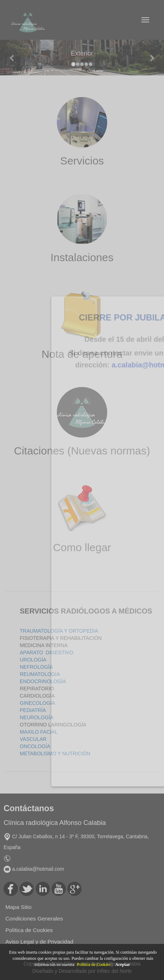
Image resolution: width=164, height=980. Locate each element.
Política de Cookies (94, 964)
